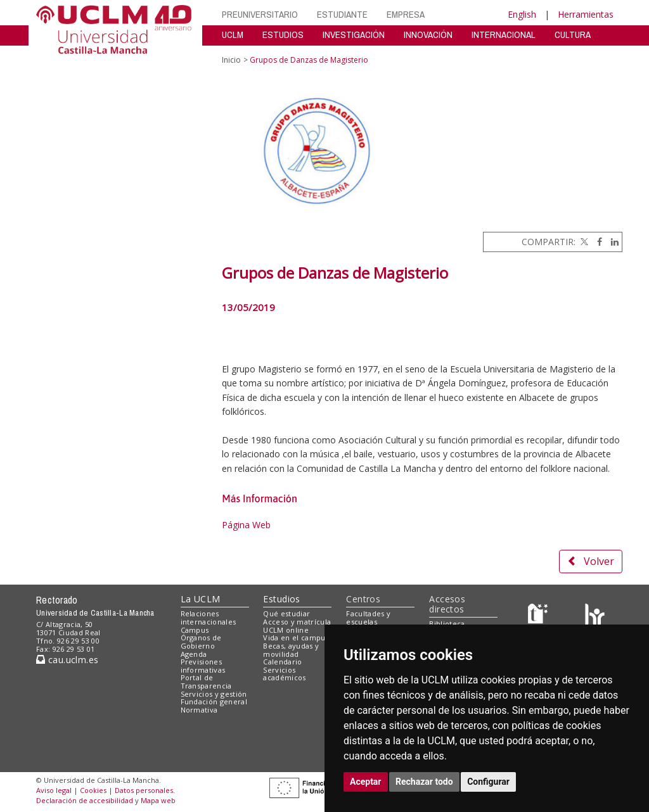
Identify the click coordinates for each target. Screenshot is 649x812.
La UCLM (201, 599)
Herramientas (586, 14)
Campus (195, 630)
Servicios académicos (284, 674)
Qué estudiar (286, 613)
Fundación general (214, 701)
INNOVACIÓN (428, 35)
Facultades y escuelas (368, 618)
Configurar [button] (488, 782)
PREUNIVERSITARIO (260, 14)
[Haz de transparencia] (540, 617)
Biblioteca (447, 624)
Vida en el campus (296, 638)
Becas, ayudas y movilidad (291, 650)
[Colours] (595, 617)
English (522, 14)
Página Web (246, 525)
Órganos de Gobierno (201, 642)
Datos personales (144, 790)
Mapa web (158, 800)
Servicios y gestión (214, 694)
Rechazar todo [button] (424, 782)
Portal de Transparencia (206, 682)
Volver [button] (591, 561)
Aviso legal (54, 790)
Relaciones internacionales (209, 618)
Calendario (282, 662)
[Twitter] (583, 242)
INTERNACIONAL (504, 35)
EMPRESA (406, 14)
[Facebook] (596, 242)
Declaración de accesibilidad (85, 800)
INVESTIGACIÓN (354, 35)
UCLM (233, 35)
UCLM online (286, 630)
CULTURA (573, 35)
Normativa (199, 710)
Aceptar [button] (366, 782)
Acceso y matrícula (297, 622)
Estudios (281, 599)
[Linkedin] (612, 242)
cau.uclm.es (67, 660)
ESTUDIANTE (342, 14)
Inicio (231, 60)
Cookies (93, 790)
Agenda (194, 654)
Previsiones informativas (203, 666)
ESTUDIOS (283, 35)
